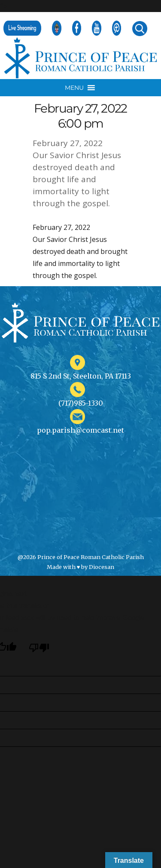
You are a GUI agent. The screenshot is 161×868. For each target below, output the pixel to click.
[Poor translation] (39, 647)
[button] (74, 88)
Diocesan (102, 567)
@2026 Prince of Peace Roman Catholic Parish (81, 557)
